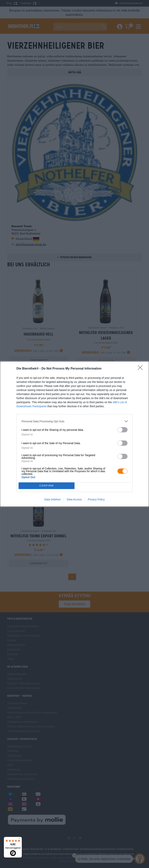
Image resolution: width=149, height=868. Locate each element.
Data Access (74, 499)
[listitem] (74, 421)
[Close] (141, 369)
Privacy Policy (96, 499)
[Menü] (20, 839)
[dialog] (74, 434)
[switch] (122, 430)
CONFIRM (47, 486)
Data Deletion (53, 499)
